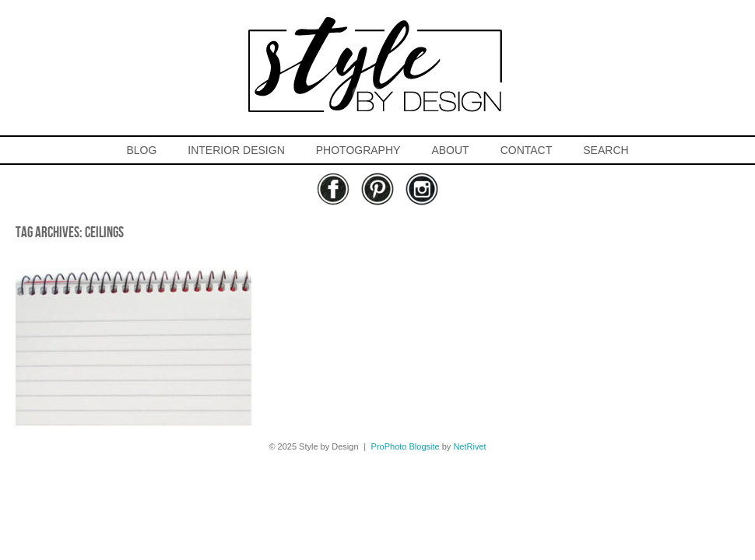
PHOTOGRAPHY (358, 150)
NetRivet (469, 446)
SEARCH (606, 150)
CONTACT (527, 150)
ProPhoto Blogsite (406, 446)
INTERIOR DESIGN (236, 150)
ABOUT (450, 150)
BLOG (141, 150)
